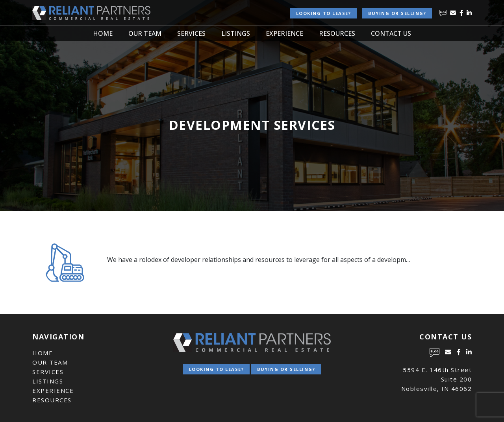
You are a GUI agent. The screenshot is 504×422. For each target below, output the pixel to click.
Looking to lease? (324, 13)
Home (103, 33)
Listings (236, 33)
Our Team (145, 33)
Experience (284, 33)
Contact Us (391, 33)
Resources (337, 33)
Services (191, 33)
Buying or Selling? (397, 13)
